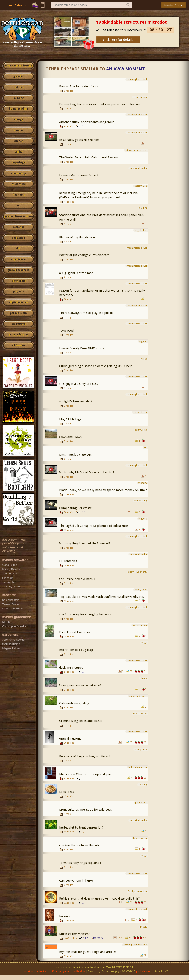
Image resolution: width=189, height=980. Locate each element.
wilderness (19, 184)
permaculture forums (18, 66)
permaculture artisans (18, 216)
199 (94, 938)
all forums (18, 345)
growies (18, 76)
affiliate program (60, 971)
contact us (28, 971)
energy (18, 119)
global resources (19, 270)
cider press (18, 281)
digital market (18, 302)
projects (19, 291)
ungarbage (18, 162)
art (19, 205)
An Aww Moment (125, 69)
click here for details (118, 40)
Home (9, 5)
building (19, 98)
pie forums (19, 324)
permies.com (18, 313)
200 (98, 938)
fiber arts (19, 195)
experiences (18, 259)
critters (18, 87)
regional (18, 227)
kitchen (19, 141)
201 (102, 938)
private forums (19, 334)
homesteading (18, 109)
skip (19, 248)
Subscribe (21, 5)
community (18, 173)
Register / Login (173, 5)
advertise (42, 971)
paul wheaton (144, 971)
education (18, 238)
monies (19, 130)
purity (18, 152)
